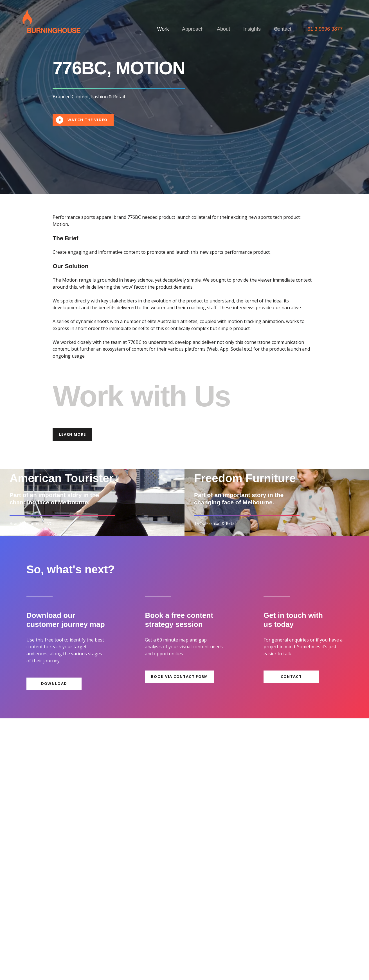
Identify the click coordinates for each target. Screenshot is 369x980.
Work (163, 29)
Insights (252, 29)
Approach (193, 29)
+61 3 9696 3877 (324, 29)
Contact (283, 29)
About (223, 29)
